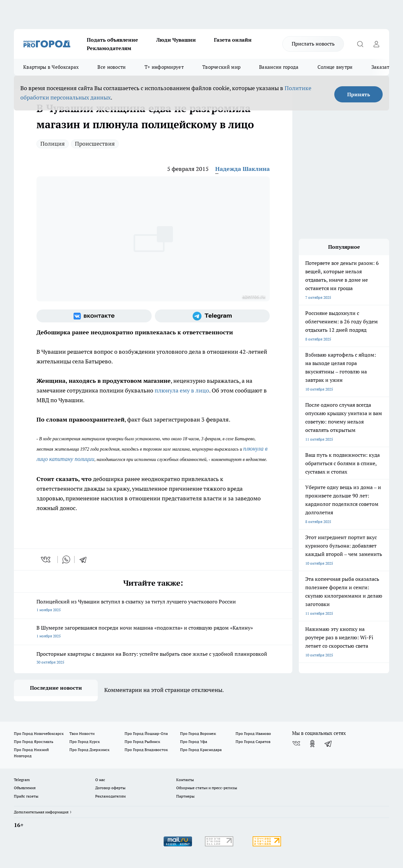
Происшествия (95, 144)
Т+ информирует (164, 67)
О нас (100, 780)
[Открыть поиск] (360, 44)
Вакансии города (279, 67)
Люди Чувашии (176, 40)
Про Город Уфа (194, 742)
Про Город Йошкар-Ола (146, 733)
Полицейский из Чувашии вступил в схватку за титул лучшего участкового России (153, 606)
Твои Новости (82, 733)
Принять (359, 94)
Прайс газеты (26, 796)
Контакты (185, 780)
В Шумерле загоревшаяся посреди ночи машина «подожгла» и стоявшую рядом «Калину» (153, 632)
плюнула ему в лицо (182, 390)
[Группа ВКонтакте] (94, 316)
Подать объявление (112, 40)
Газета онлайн (233, 40)
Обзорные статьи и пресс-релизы (207, 788)
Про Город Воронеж (198, 733)
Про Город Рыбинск (142, 742)
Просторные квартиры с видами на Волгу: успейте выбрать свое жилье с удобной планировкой (153, 659)
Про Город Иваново (253, 733)
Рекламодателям (109, 48)
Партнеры (185, 796)
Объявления (25, 788)
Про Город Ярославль (34, 742)
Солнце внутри (335, 67)
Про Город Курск (85, 742)
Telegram (22, 780)
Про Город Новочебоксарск (39, 733)
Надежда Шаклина (242, 169)
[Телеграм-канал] (212, 316)
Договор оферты (110, 788)
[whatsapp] (66, 559)
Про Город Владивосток (146, 750)
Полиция (53, 144)
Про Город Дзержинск (89, 750)
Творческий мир (221, 67)
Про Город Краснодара (201, 750)
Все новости (111, 67)
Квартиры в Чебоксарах (51, 67)
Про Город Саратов (253, 742)
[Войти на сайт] (376, 44)
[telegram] (85, 559)
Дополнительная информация (41, 812)
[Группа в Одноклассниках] (312, 744)
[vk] (46, 559)
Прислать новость (313, 44)
